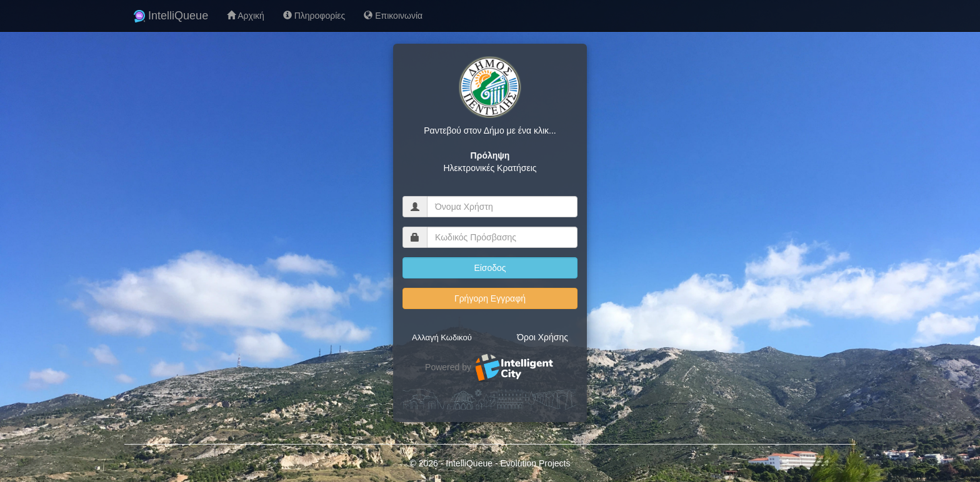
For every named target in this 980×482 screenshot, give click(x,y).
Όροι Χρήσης (542, 337)
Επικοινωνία (393, 16)
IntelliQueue (171, 16)
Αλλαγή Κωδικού (442, 337)
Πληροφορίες (314, 16)
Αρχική (246, 16)
